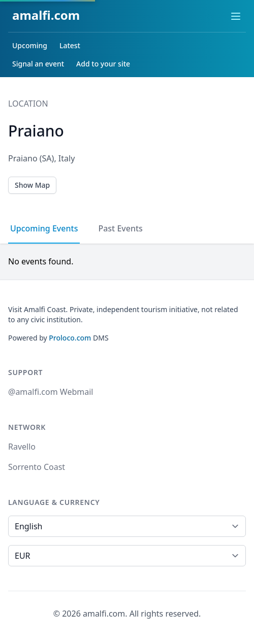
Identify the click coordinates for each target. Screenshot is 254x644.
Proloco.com (70, 338)
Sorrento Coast (37, 467)
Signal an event (38, 64)
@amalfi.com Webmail (51, 392)
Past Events (120, 228)
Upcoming (30, 45)
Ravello (22, 447)
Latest (70, 45)
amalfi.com (46, 15)
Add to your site (103, 64)
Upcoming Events (44, 228)
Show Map (32, 185)
